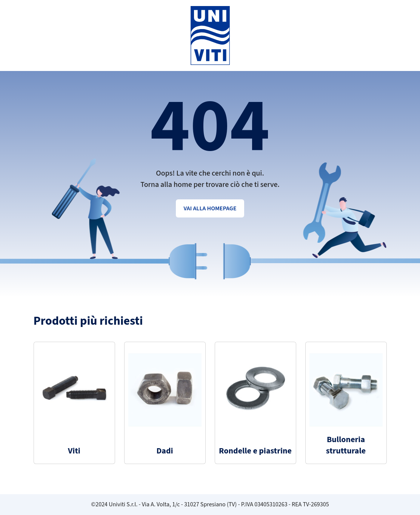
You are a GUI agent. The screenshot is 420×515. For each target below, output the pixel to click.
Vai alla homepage (210, 208)
